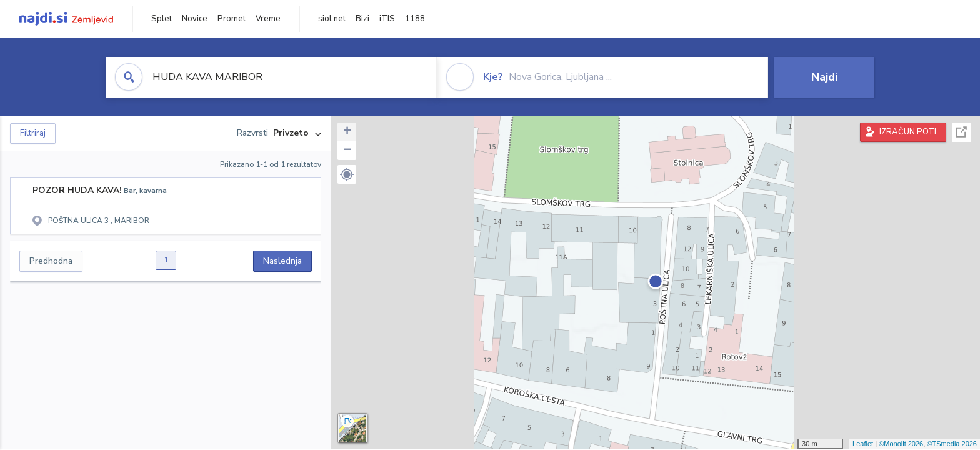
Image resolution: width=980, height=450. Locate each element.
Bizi (362, 19)
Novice (195, 19)
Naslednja (282, 261)
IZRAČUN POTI (908, 132)
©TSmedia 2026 (952, 444)
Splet (162, 19)
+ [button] (347, 132)
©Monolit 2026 (901, 444)
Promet (232, 19)
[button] (347, 174)
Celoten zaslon (961, 132)
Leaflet (863, 444)
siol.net (332, 19)
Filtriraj (33, 133)
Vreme (268, 19)
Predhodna (51, 261)
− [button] (347, 151)
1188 (415, 19)
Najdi (824, 77)
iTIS (387, 19)
